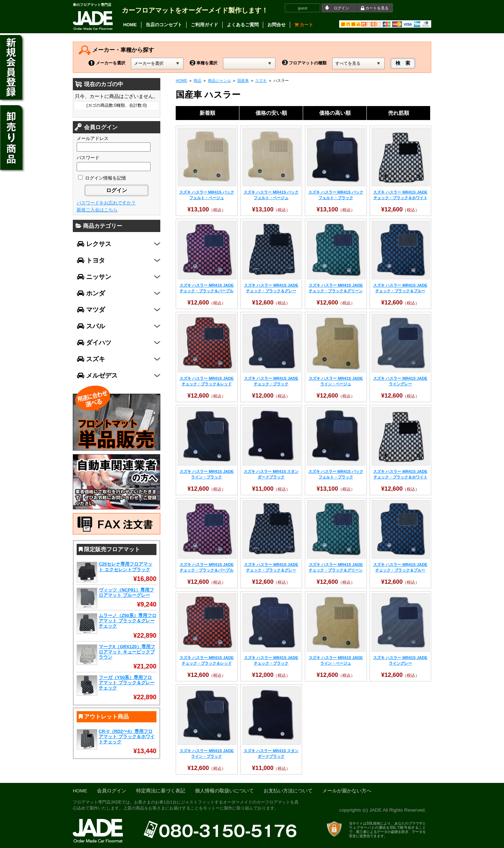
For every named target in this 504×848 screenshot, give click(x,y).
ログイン (341, 8)
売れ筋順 (399, 113)
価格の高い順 (335, 113)
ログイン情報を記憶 (102, 178)
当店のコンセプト (164, 25)
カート (304, 25)
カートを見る (377, 8)
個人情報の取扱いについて (224, 791)
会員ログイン (112, 791)
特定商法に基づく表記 (161, 791)
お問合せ (276, 25)
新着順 (207, 113)
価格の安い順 (271, 113)
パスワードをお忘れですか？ (106, 203)
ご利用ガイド (204, 25)
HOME (130, 25)
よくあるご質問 (243, 25)
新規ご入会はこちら (97, 210)
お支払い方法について (288, 791)
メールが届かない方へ (347, 791)
